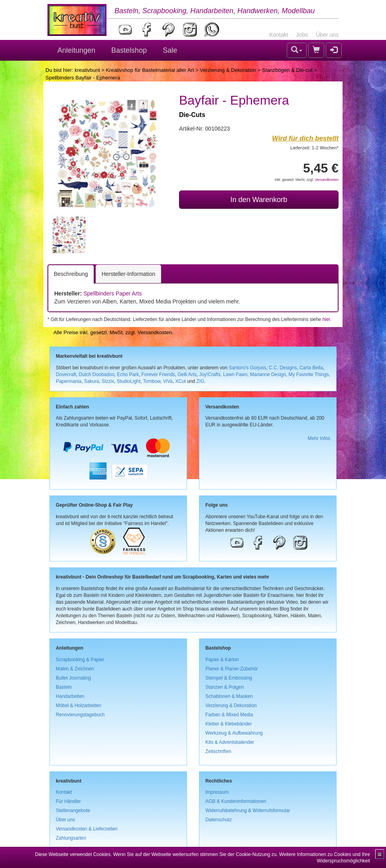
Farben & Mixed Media (229, 715)
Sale (170, 50)
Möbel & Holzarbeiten (79, 705)
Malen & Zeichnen (75, 669)
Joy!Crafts (210, 375)
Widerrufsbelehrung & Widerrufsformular (248, 811)
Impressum (217, 792)
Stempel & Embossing (229, 678)
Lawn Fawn (235, 375)
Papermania (69, 381)
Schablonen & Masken (229, 696)
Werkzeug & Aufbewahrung (234, 733)
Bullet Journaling (73, 678)
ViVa (168, 381)
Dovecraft (66, 375)
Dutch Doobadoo (97, 375)
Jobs (302, 35)
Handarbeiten (70, 696)
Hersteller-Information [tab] (129, 274)
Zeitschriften (218, 751)
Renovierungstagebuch (80, 715)
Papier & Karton (222, 660)
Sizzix (108, 381)
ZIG (200, 381)
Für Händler (68, 801)
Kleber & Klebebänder (228, 724)
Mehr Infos (319, 438)
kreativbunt (87, 70)
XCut (180, 381)
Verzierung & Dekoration (228, 70)
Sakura (92, 381)
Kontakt (279, 35)
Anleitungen (76, 50)
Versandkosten (327, 180)
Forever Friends (158, 375)
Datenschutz (219, 820)
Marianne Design (268, 375)
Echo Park (128, 375)
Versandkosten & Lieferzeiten (87, 829)
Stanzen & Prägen (225, 687)
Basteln (64, 687)
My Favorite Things (309, 375)
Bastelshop (129, 50)
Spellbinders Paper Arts (112, 293)
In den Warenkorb (259, 200)
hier (326, 319)
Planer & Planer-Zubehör (232, 669)
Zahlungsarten (71, 838)
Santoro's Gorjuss (248, 368)
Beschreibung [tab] (71, 274)
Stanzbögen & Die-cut (287, 70)
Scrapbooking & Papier (80, 660)
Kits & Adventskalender (230, 742)
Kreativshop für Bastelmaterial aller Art (150, 70)
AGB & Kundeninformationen (236, 801)
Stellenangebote (73, 811)
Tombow (152, 381)
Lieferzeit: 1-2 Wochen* (314, 148)
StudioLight (129, 381)
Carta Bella (311, 368)
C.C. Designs (283, 368)
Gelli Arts (187, 375)
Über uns (327, 35)
